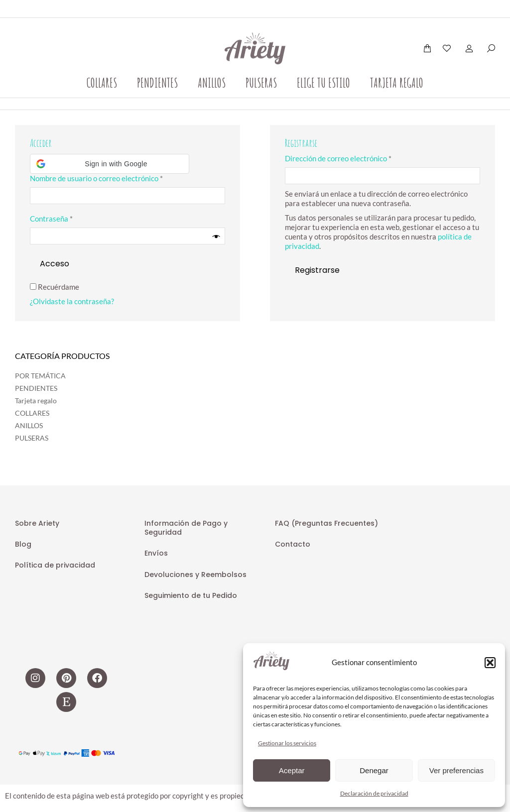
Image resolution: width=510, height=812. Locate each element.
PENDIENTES (36, 388)
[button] (490, 663)
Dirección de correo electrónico (357, 158)
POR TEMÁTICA (40, 376)
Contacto (293, 544)
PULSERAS (32, 438)
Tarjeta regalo (36, 401)
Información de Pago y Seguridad (186, 528)
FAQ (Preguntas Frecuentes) (326, 523)
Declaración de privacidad (374, 793)
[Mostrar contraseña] (216, 236)
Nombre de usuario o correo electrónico (115, 178)
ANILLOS (29, 425)
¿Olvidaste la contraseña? (72, 301)
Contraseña (70, 219)
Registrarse (317, 270)
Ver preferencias (456, 770)
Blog (23, 544)
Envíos (156, 553)
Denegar (374, 770)
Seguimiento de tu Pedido (191, 595)
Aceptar (292, 770)
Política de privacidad (55, 565)
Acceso (55, 264)
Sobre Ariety (37, 523)
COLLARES (32, 413)
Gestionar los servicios (287, 743)
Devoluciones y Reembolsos (195, 575)
